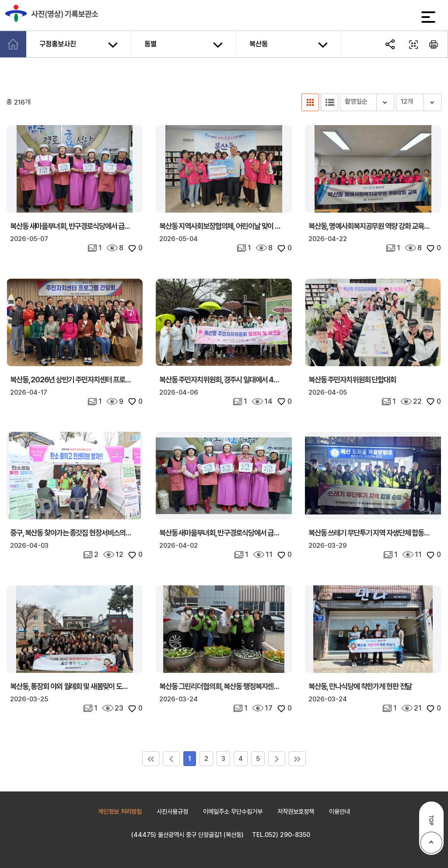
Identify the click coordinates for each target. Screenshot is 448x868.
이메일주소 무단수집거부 (233, 811)
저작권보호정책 (296, 811)
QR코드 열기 (413, 45)
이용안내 (339, 811)
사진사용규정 (172, 811)
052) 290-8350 (287, 835)
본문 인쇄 (434, 45)
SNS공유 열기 (391, 45)
